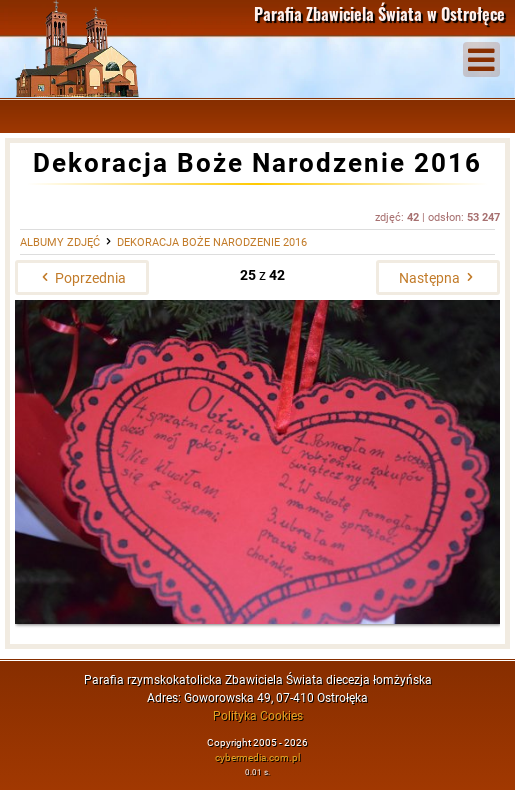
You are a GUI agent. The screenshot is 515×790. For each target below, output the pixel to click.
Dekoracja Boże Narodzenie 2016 (212, 242)
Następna (438, 278)
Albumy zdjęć (60, 242)
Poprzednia (82, 278)
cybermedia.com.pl (257, 757)
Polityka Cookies (258, 716)
